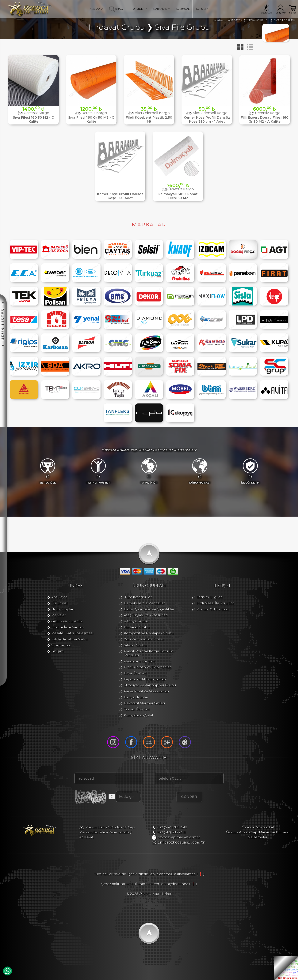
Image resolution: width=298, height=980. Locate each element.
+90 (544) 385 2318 (172, 827)
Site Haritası (61, 645)
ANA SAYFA (96, 9)
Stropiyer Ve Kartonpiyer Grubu (150, 685)
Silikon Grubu (135, 645)
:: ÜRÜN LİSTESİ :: (3, 324)
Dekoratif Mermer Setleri (144, 703)
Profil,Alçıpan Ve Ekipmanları (148, 667)
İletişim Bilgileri (210, 597)
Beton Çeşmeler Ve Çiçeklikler (149, 609)
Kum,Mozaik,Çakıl (138, 715)
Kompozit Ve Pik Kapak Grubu (149, 633)
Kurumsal (59, 603)
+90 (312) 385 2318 (171, 832)
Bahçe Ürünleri (137, 697)
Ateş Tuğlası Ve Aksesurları (146, 615)
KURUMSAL (183, 9)
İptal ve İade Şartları (68, 627)
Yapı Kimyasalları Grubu (144, 639)
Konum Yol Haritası (213, 609)
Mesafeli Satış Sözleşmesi (72, 633)
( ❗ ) (200, 874)
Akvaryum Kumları (139, 661)
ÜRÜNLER (140, 9)
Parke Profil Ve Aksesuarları (146, 691)
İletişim (57, 651)
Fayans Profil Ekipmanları (145, 679)
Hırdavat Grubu (137, 627)
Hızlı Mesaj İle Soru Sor (215, 603)
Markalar (58, 615)
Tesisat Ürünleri (137, 709)
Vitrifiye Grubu (136, 621)
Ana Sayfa (59, 597)
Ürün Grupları (63, 609)
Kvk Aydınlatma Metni (69, 639)
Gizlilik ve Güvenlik (67, 621)
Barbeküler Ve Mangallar (144, 603)
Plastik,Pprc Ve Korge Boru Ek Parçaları (148, 653)
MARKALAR (162, 9)
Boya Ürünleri (135, 673)
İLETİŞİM (202, 9)
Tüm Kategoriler (138, 597)
